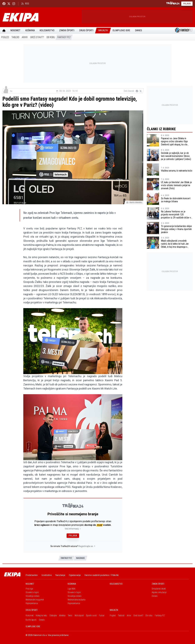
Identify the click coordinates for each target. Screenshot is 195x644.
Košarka (30, 30)
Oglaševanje (75, 575)
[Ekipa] (41, 17)
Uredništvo (47, 575)
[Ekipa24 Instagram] (14, 4)
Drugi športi (86, 30)
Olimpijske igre (121, 30)
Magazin (103, 30)
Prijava (187, 4)
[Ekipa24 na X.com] (9, 4)
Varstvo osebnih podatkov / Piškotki (102, 575)
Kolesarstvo (47, 30)
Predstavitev (32, 575)
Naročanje (60, 575)
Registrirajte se (87, 546)
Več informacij (73, 529)
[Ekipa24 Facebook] (4, 4)
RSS (25, 4)
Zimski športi (67, 30)
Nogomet (15, 30)
